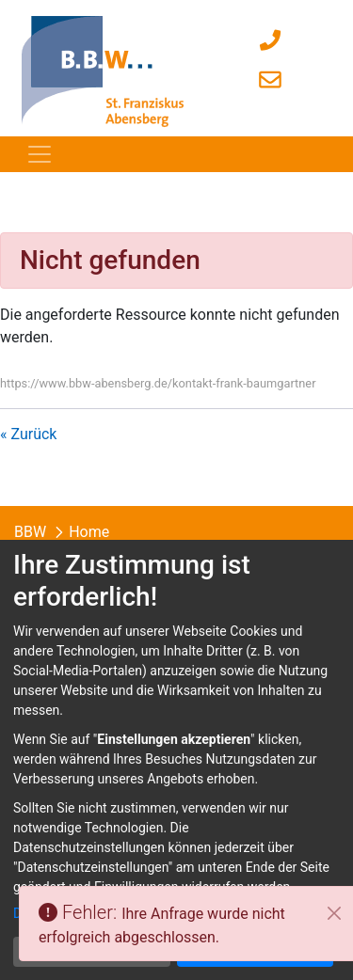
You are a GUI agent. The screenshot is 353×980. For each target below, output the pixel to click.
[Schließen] (334, 913)
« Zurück (28, 434)
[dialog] (176, 760)
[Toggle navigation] (40, 154)
